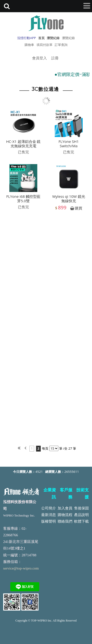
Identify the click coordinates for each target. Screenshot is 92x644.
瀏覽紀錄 (68, 38)
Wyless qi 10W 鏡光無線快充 (69, 200)
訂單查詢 (61, 45)
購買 (79, 210)
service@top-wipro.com (21, 568)
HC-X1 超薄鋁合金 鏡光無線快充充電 (23, 145)
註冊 (55, 58)
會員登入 (39, 58)
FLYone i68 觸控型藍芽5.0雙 (23, 200)
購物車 (29, 45)
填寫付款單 (45, 45)
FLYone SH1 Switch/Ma (69, 145)
